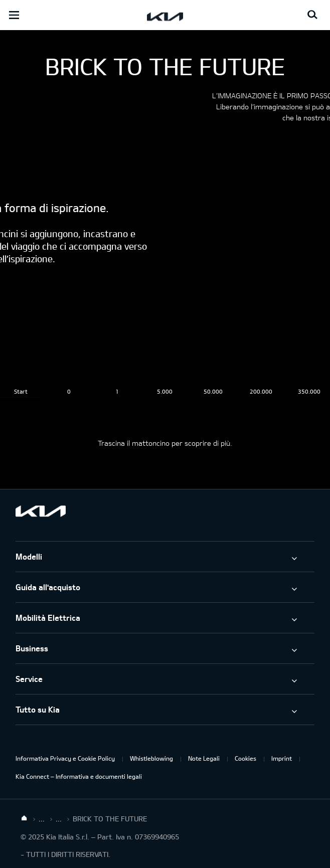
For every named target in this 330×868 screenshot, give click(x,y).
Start (21, 391)
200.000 (261, 391)
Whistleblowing (151, 758)
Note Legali (204, 758)
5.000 (165, 391)
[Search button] (312, 15)
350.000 (309, 391)
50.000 (213, 391)
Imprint (282, 758)
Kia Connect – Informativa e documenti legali (79, 776)
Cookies (245, 758)
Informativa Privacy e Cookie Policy (65, 758)
